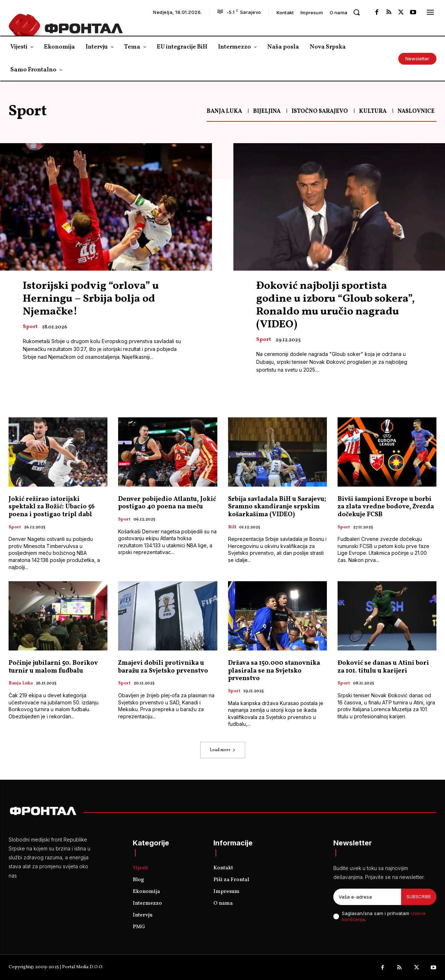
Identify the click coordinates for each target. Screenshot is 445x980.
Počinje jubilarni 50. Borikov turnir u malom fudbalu (53, 667)
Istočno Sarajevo (320, 112)
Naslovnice (416, 112)
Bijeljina (267, 112)
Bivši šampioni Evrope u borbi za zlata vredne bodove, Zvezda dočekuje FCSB (386, 507)
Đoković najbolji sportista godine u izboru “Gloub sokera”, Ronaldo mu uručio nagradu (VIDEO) (335, 305)
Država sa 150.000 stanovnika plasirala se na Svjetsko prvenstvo (274, 671)
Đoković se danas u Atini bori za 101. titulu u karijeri (383, 667)
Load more (223, 750)
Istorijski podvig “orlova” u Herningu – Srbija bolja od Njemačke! (91, 299)
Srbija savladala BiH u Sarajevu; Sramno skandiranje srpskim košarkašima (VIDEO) (277, 507)
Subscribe (419, 896)
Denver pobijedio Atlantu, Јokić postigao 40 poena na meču (167, 503)
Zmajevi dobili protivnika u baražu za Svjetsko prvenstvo (163, 667)
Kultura (373, 112)
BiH (232, 528)
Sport (30, 327)
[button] (356, 12)
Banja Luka (224, 112)
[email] (367, 897)
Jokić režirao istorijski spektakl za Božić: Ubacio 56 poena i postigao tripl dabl (52, 507)
